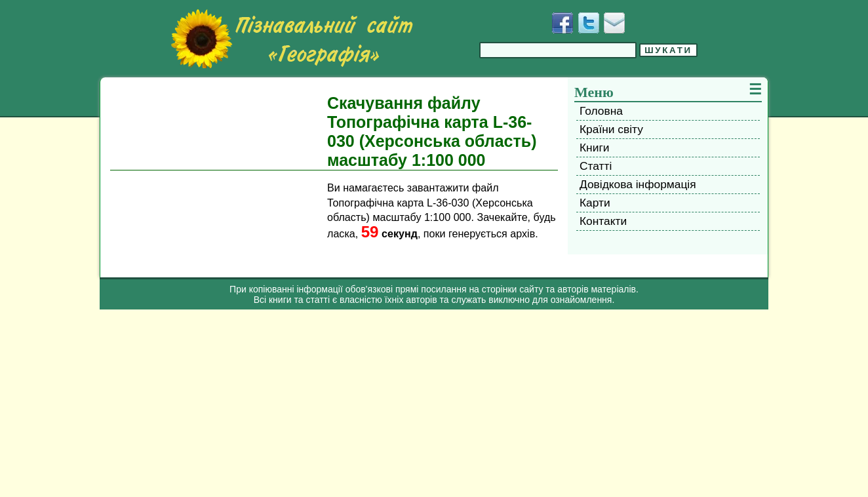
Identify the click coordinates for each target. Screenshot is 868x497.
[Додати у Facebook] (562, 23)
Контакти (603, 221)
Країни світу (611, 129)
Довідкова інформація (638, 184)
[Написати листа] (614, 23)
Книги (594, 148)
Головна (601, 111)
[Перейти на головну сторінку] (292, 39)
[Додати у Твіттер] (589, 23)
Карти (595, 203)
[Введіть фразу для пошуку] (558, 50)
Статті (596, 166)
